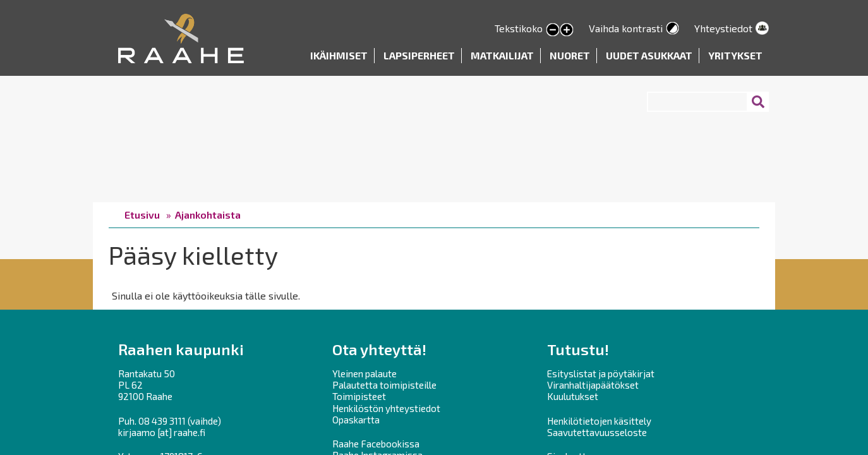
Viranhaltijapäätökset (593, 385)
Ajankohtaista (208, 215)
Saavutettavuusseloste (597, 432)
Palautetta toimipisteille (384, 385)
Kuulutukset (573, 396)
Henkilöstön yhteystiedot (386, 408)
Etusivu (142, 215)
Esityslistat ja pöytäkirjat (601, 373)
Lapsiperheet (419, 55)
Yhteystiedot (723, 28)
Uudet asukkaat (649, 55)
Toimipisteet (359, 396)
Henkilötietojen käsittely (599, 421)
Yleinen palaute (365, 373)
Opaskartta (356, 420)
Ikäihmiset (339, 55)
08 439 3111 (162, 421)
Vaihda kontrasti (626, 28)
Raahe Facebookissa (376, 444)
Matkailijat (502, 55)
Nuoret (570, 55)
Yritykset (735, 55)
